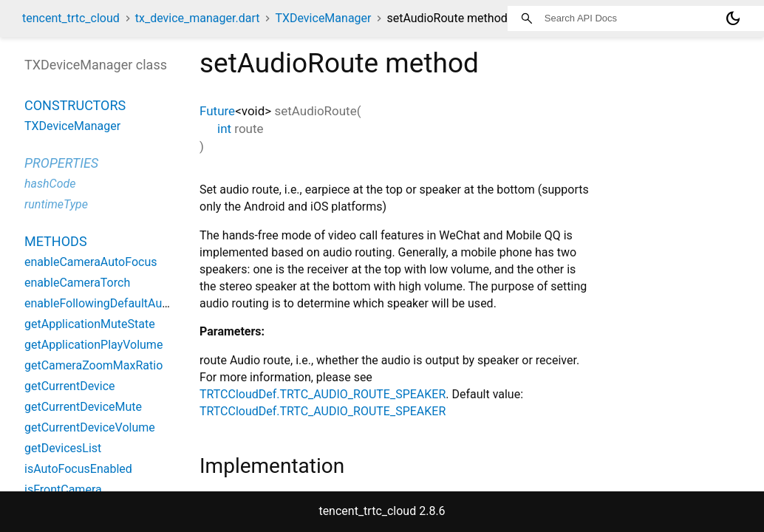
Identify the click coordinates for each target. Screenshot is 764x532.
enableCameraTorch (77, 283)
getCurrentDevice (70, 386)
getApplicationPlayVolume (93, 345)
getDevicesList (63, 448)
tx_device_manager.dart (198, 18)
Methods (56, 241)
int (224, 129)
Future (217, 111)
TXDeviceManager (323, 18)
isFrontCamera (63, 490)
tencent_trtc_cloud (71, 18)
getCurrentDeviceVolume (90, 427)
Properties (61, 163)
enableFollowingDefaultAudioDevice (119, 303)
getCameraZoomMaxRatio (93, 365)
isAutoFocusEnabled (78, 469)
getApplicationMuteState (90, 324)
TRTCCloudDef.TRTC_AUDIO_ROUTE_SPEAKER (323, 394)
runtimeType (56, 204)
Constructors (75, 105)
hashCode (50, 184)
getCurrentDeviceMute (83, 407)
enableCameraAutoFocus (91, 262)
